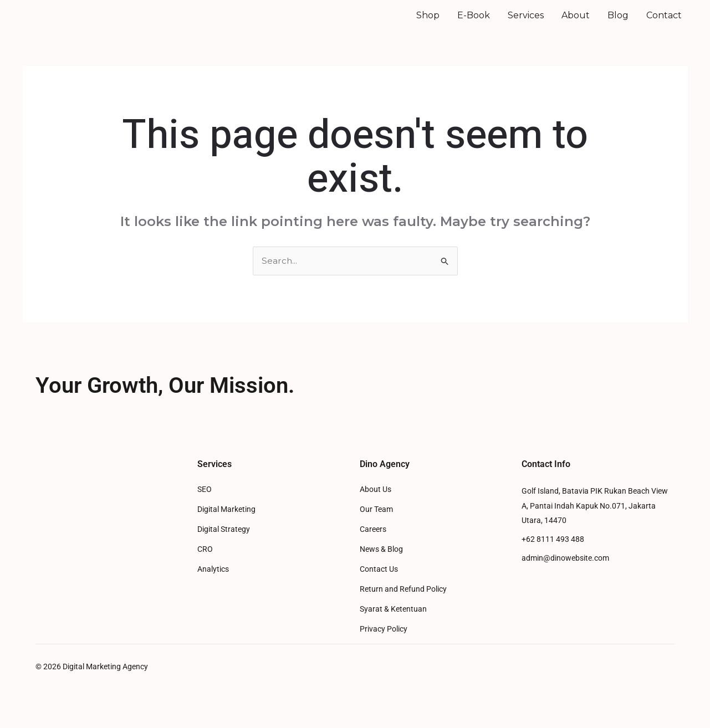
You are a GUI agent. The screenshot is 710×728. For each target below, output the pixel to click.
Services (526, 22)
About (576, 22)
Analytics (213, 585)
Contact (664, 22)
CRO (205, 565)
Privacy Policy (384, 645)
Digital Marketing (226, 525)
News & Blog (381, 565)
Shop (428, 22)
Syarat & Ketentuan (393, 625)
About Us (376, 505)
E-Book (474, 22)
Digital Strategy (224, 545)
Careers (373, 545)
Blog (618, 22)
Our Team (376, 525)
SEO (205, 505)
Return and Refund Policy (403, 605)
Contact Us (379, 585)
